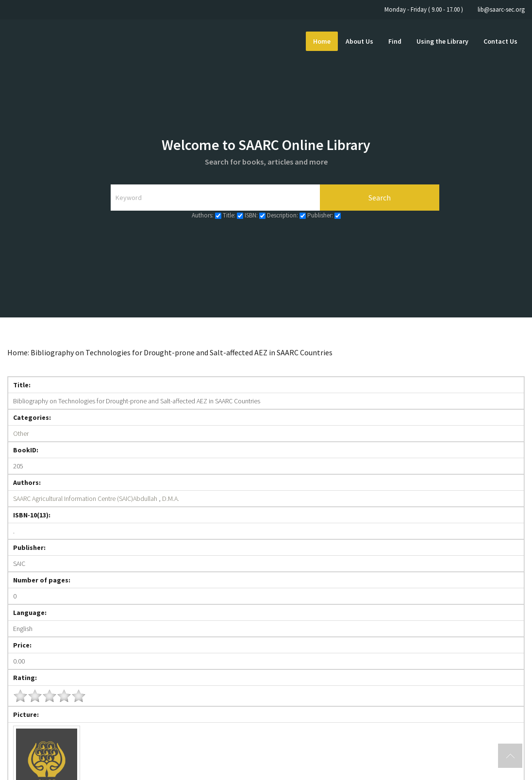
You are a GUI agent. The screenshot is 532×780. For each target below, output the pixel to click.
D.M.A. (171, 498)
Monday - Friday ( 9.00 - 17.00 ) (424, 9)
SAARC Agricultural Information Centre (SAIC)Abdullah (85, 498)
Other (21, 433)
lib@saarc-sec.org (501, 9)
